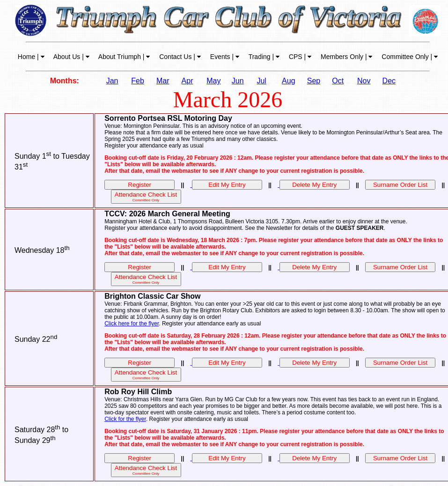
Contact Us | (179, 57)
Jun (238, 81)
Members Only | (345, 57)
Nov (364, 81)
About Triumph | (124, 57)
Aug (288, 81)
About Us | (71, 57)
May (213, 81)
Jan (112, 81)
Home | (31, 57)
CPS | (299, 57)
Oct (338, 81)
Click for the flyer (125, 419)
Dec (389, 81)
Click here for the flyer (132, 324)
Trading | (263, 57)
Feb (138, 81)
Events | (224, 57)
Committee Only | (409, 57)
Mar (163, 81)
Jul (261, 81)
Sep (314, 81)
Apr (187, 81)
